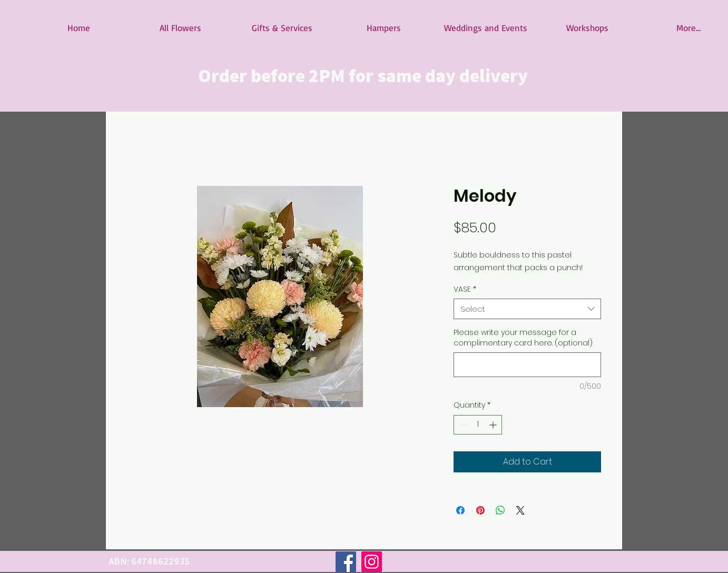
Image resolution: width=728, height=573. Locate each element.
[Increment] (494, 425)
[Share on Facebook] (460, 510)
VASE (465, 289)
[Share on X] (520, 510)
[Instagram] (372, 562)
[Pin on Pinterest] (480, 510)
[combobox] (527, 309)
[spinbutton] (478, 425)
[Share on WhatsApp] (500, 510)
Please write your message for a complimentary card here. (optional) (523, 338)
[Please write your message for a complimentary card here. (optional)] (527, 365)
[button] (180, 28)
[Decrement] (462, 425)
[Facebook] (346, 562)
